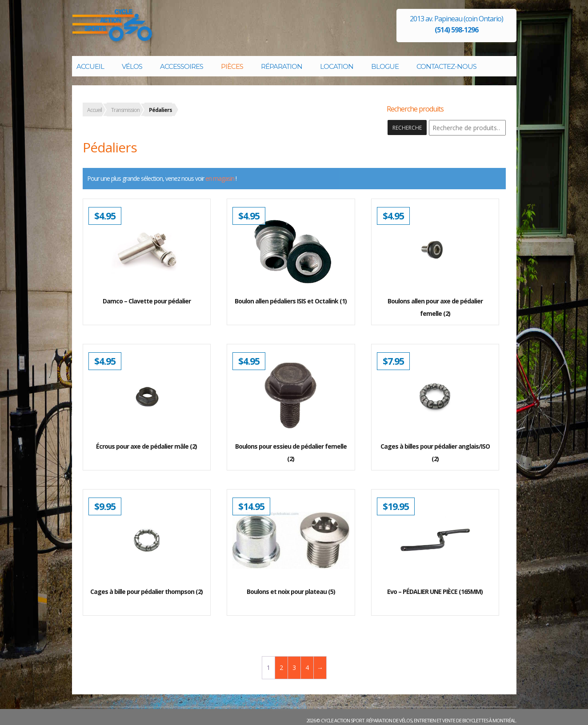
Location (337, 66)
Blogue (385, 66)
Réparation (282, 66)
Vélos (132, 66)
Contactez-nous (446, 66)
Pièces (232, 66)
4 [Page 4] (307, 667)
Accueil (90, 66)
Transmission (125, 110)
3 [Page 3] (294, 667)
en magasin (220, 178)
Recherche (407, 128)
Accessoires (182, 66)
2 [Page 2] (281, 667)
